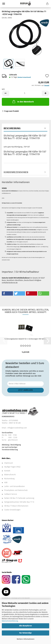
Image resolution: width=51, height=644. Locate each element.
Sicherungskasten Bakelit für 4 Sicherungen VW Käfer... (25, 339)
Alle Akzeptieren (25, 626)
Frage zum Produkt (12, 111)
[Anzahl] (25, 93)
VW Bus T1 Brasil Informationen (16, 506)
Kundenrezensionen (16, 172)
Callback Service (11, 494)
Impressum (9, 463)
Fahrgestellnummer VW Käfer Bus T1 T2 (19, 502)
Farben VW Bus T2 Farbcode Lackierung (19, 498)
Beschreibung (12, 128)
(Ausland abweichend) (24, 77)
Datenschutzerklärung (10, 621)
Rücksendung (9, 479)
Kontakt (7, 471)
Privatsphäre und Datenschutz (16, 490)
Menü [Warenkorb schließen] (4, 4)
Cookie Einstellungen (12, 510)
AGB (6, 483)
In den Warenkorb (23, 102)
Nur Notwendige (25, 633)
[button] (5, 93)
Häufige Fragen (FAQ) (12, 467)
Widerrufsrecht (10, 475)
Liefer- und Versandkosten (15, 486)
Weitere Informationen (26, 639)
